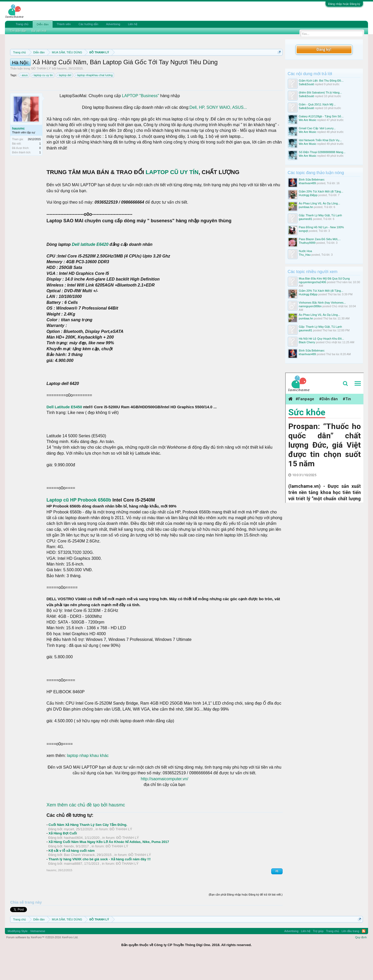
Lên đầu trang (350, 954)
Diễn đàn (42, 24)
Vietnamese (38, 954)
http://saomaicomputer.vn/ (164, 802)
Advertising (113, 24)
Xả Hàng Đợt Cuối (63, 857)
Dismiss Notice (278, 64)
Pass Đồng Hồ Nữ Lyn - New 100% (321, 227)
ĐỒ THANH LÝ (41, 92)
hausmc (62, 92)
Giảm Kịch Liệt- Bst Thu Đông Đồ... (321, 81)
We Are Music (308, 120)
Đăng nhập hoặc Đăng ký (344, 4)
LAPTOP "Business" (140, 119)
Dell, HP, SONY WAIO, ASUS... (218, 131)
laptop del (64, 98)
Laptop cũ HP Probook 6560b (79, 523)
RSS (364, 954)
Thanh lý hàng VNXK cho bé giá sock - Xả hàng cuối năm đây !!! (99, 882)
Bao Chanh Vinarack (79, 878)
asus (24, 98)
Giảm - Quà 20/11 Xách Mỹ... (317, 104)
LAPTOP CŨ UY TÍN (172, 195)
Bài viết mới (39, 31)
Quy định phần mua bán (179, 65)
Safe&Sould (306, 84)
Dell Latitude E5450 (65, 430)
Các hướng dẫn (88, 24)
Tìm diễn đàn (18, 31)
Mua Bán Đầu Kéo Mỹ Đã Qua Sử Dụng (324, 278)
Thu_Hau (305, 255)
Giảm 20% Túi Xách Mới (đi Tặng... (321, 191)
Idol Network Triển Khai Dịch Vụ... (320, 140)
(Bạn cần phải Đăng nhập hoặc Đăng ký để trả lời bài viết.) (246, 918)
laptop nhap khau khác (87, 779)
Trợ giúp (318, 954)
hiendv (69, 870)
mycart (69, 852)
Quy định (361, 961)
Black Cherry (307, 342)
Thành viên (64, 24)
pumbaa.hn (306, 207)
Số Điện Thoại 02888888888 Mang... (322, 152)
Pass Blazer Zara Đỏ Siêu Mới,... (320, 239)
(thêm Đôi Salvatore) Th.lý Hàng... (320, 92)
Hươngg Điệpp (308, 195)
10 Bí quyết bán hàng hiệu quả (109, 70)
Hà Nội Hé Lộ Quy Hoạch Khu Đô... (322, 339)
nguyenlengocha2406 (313, 282)
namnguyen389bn (310, 306)
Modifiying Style (17, 954)
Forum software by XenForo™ (42, 961)
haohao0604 (73, 861)
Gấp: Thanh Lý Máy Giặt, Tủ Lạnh (320, 215)
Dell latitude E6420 (90, 268)
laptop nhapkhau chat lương (94, 98)
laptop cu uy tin (42, 98)
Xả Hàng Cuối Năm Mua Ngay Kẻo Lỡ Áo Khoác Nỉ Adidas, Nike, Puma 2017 (109, 865)
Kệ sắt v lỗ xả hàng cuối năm (71, 874)
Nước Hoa (306, 251)
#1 (277, 894)
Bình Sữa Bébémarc (312, 180)
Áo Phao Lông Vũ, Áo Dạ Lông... (320, 203)
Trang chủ (22, 24)
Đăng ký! (324, 49)
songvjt (303, 231)
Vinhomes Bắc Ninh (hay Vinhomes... (322, 303)
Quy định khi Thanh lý (228, 65)
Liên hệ (133, 24)
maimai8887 (73, 887)
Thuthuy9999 (307, 243)
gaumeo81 (306, 219)
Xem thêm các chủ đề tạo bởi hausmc (86, 828)
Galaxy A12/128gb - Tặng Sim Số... (321, 116)
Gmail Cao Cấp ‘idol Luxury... (317, 128)
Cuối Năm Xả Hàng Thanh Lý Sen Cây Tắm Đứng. (88, 848)
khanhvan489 (307, 183)
